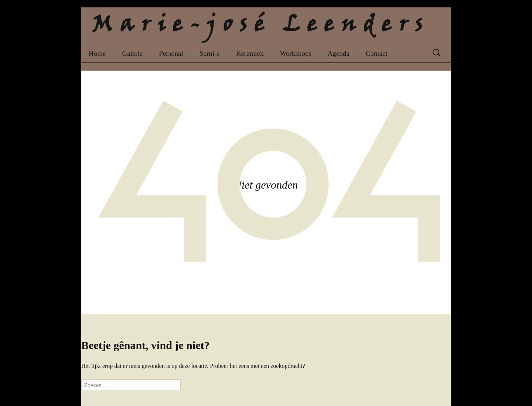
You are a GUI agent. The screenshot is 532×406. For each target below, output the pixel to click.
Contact (377, 53)
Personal (171, 53)
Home (97, 53)
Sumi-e (210, 53)
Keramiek (250, 53)
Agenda (339, 53)
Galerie (132, 53)
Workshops (296, 53)
